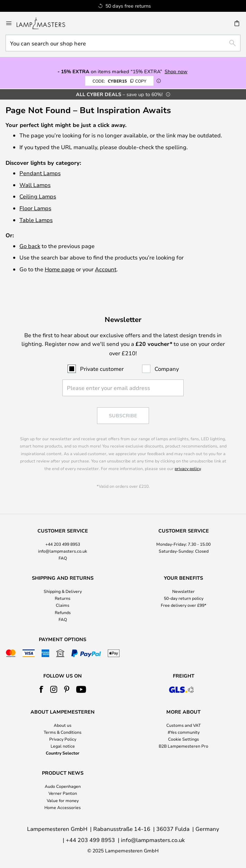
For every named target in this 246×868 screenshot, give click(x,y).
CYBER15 (119, 81)
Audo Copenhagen (63, 786)
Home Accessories (63, 807)
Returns (63, 598)
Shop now (176, 71)
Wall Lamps (35, 185)
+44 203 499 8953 (63, 544)
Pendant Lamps (40, 173)
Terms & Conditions (63, 732)
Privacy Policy (63, 739)
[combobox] (123, 43)
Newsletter (183, 591)
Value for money (63, 800)
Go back (30, 246)
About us (63, 725)
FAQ (63, 558)
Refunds (63, 612)
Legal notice (63, 746)
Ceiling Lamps (38, 196)
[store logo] (45, 23)
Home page (60, 269)
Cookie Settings (183, 739)
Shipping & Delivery (63, 591)
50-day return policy (184, 598)
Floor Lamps (35, 208)
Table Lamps (36, 220)
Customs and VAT (183, 725)
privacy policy (188, 468)
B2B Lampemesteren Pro (183, 746)
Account (106, 269)
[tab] (63, 545)
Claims (63, 605)
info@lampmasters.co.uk (63, 551)
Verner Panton (63, 793)
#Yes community (184, 732)
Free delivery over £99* (184, 605)
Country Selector (63, 753)
